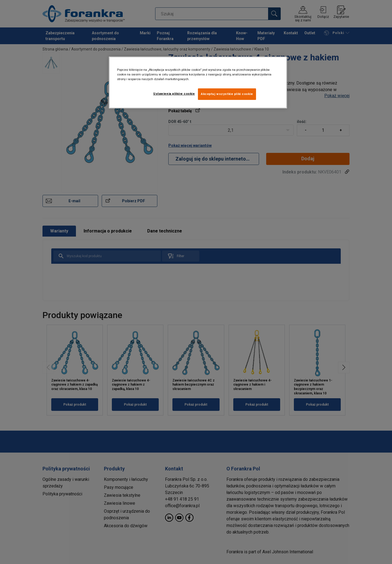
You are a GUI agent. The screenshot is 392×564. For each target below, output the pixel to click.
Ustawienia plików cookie (174, 94)
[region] (198, 82)
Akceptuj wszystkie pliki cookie (227, 94)
